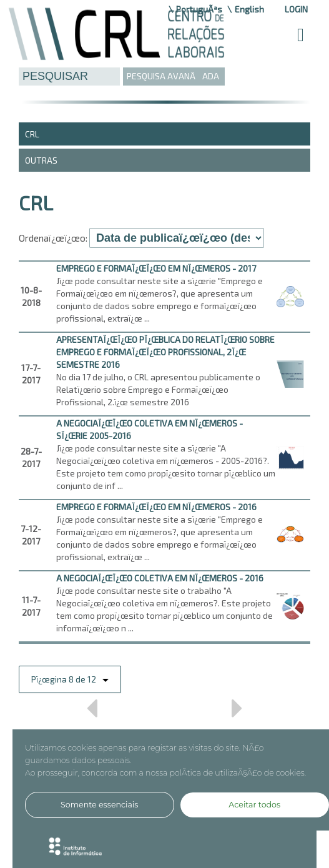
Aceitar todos (254, 805)
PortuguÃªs (199, 9)
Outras (41, 160)
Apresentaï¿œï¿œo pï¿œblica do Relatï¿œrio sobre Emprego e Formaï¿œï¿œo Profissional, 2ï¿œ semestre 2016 (165, 352)
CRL (32, 134)
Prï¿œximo (238, 713)
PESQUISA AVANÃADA (173, 76)
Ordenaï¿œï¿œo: (53, 238)
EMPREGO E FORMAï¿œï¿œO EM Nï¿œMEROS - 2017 (156, 268)
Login (296, 9)
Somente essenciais (99, 805)
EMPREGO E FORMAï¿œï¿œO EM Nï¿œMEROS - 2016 (156, 507)
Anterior (91, 713)
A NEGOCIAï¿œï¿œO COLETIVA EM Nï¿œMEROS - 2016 (160, 578)
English (249, 9)
